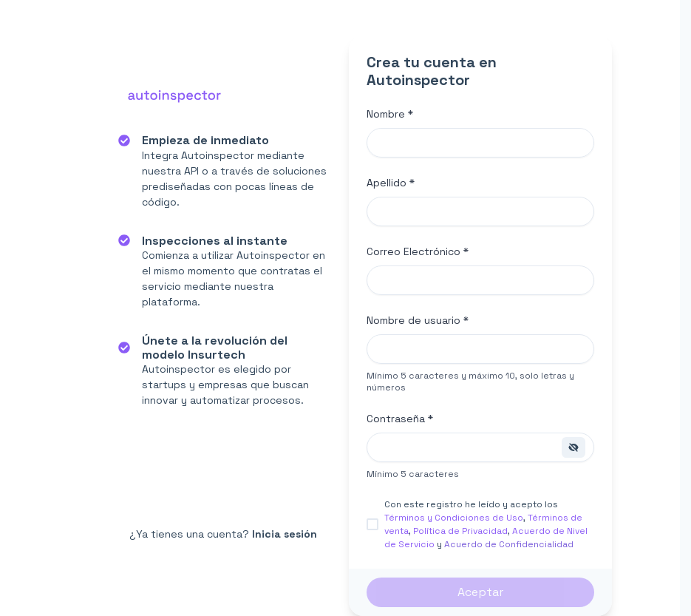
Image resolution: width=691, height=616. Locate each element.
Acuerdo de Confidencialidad (509, 544)
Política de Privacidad (460, 531)
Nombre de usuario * (418, 320)
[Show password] (573, 447)
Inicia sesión (285, 534)
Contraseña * (400, 419)
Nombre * (390, 114)
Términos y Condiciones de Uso (454, 518)
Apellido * (391, 183)
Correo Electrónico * (418, 251)
